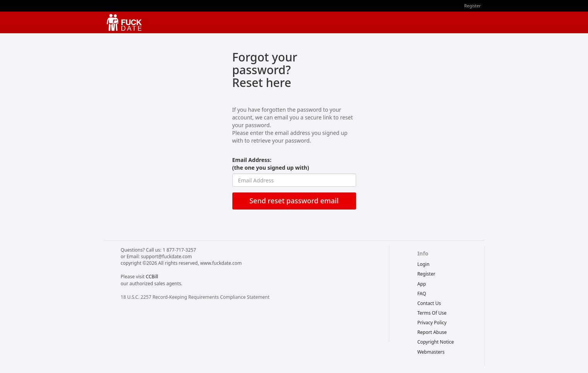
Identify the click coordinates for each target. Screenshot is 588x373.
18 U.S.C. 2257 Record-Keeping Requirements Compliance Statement (195, 297)
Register (473, 6)
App (421, 284)
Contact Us (429, 303)
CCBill (152, 277)
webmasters (431, 352)
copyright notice (435, 342)
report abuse (432, 332)
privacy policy (432, 323)
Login (423, 264)
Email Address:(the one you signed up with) (271, 164)
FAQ (422, 294)
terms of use (432, 313)
